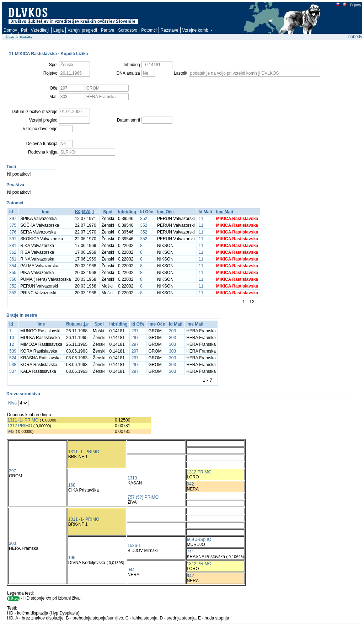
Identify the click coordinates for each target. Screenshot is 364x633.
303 (172, 331)
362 (13, 252)
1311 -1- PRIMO (23, 420)
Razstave (170, 30)
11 (201, 219)
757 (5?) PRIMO (143, 497)
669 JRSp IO (199, 540)
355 (13, 273)
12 (12, 344)
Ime (46, 212)
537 (13, 371)
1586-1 (134, 546)
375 (13, 225)
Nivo (12, 403)
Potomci (149, 30)
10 (12, 338)
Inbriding (127, 212)
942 (11, 431)
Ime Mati (225, 212)
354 (13, 266)
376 (13, 232)
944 (131, 570)
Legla (58, 30)
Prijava (355, 5)
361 (13, 259)
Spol (108, 212)
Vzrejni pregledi (82, 30)
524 (13, 358)
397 (13, 219)
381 (13, 246)
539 (13, 351)
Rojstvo (83, 211)
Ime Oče (165, 212)
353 (13, 293)
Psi (24, 30)
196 (72, 558)
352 (144, 219)
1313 (132, 478)
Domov (10, 30)
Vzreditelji (40, 30)
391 (13, 239)
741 (191, 552)
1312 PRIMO (20, 426)
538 (13, 365)
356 (13, 279)
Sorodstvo (128, 30)
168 (72, 485)
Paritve (108, 30)
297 (135, 331)
